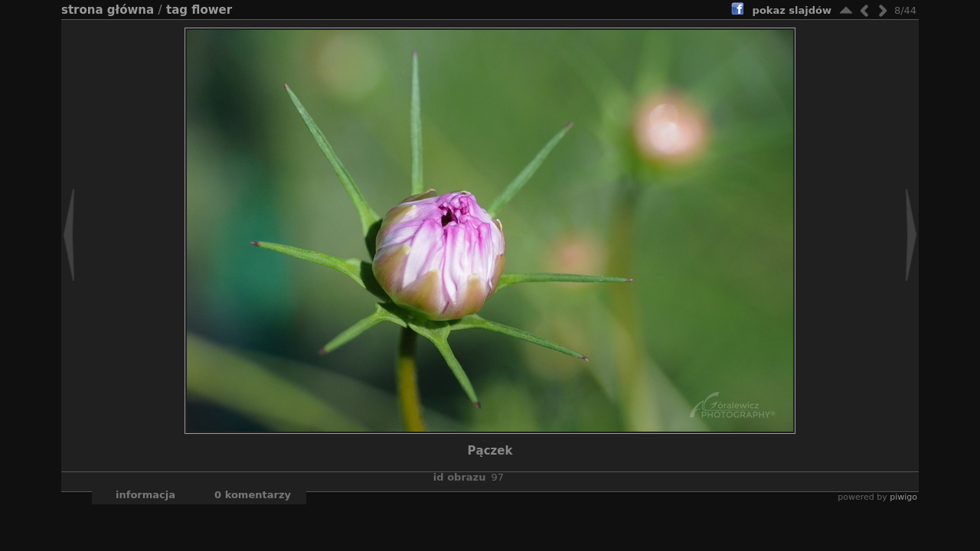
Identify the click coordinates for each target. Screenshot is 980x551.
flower (212, 10)
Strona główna (108, 10)
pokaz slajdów (792, 10)
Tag (177, 10)
